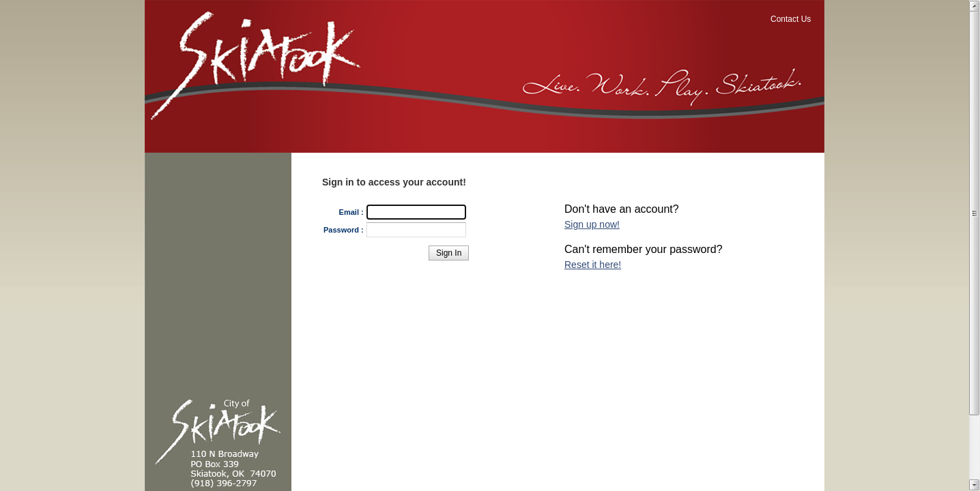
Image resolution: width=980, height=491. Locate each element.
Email (349, 212)
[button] (449, 253)
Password (341, 230)
